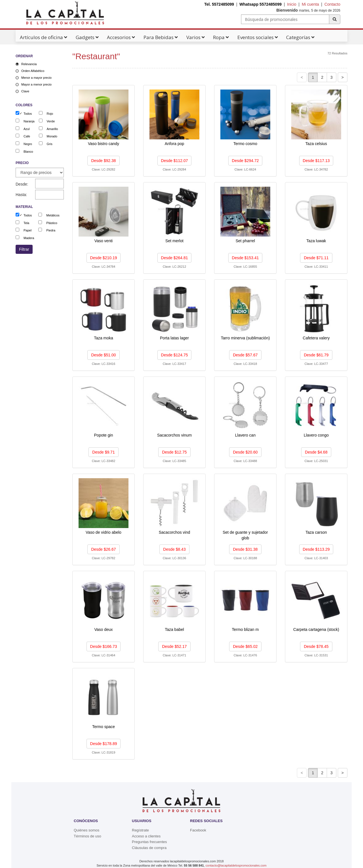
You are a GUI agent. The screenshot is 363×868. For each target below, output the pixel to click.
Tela (26, 223)
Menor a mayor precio (36, 78)
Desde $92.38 (103, 161)
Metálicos (53, 215)
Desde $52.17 (174, 646)
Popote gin (104, 435)
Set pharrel (245, 241)
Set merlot (174, 241)
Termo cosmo (245, 144)
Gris (50, 144)
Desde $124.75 (175, 355)
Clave (25, 91)
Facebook (198, 830)
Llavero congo (316, 435)
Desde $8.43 (174, 549)
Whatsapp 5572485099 (260, 4)
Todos (28, 114)
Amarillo (52, 129)
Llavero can (245, 435)
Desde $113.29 (316, 549)
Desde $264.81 (175, 258)
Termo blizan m (245, 629)
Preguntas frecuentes (149, 842)
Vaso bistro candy (104, 144)
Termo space (104, 727)
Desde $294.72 (245, 161)
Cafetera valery (316, 338)
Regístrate (140, 830)
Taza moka (104, 338)
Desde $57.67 (245, 355)
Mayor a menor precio (36, 84)
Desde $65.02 (245, 646)
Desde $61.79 (316, 355)
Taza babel (174, 629)
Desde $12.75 (174, 452)
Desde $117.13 (316, 161)
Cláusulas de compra (149, 848)
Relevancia (29, 64)
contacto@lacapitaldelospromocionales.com (236, 865)
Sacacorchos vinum (174, 435)
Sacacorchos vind (175, 532)
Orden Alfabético (33, 71)
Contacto (332, 4)
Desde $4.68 (316, 452)
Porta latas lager (174, 338)
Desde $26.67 (103, 549)
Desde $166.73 (104, 646)
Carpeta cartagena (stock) (316, 629)
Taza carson (316, 532)
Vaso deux (103, 629)
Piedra (51, 230)
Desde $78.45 (316, 646)
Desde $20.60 (245, 452)
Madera (29, 238)
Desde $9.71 (103, 452)
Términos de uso (87, 836)
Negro (28, 144)
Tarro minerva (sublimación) (245, 338)
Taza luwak (316, 241)
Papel (28, 230)
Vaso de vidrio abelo (104, 532)
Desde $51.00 (103, 355)
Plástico (52, 223)
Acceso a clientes (146, 836)
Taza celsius (316, 144)
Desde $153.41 (245, 258)
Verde (51, 121)
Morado (52, 136)
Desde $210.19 (104, 258)
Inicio (292, 4)
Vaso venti (104, 241)
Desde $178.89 (104, 744)
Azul (27, 129)
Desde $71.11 (316, 258)
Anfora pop (175, 144)
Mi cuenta (310, 4)
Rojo (50, 114)
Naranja (29, 121)
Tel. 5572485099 (219, 4)
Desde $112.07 (175, 161)
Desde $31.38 (245, 549)
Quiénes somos (86, 830)
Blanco (28, 152)
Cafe (27, 136)
